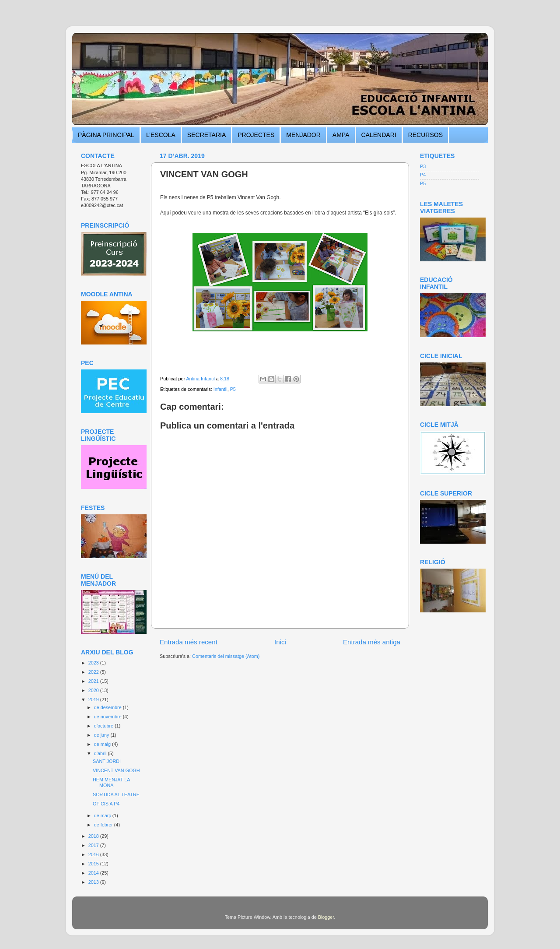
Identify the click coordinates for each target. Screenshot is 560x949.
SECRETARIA (206, 135)
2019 (94, 699)
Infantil (220, 389)
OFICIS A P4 (106, 804)
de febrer (104, 825)
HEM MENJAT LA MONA (111, 782)
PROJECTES (256, 135)
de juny (102, 735)
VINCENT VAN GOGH (116, 770)
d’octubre (104, 726)
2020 (94, 690)
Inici (280, 642)
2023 (94, 663)
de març (103, 815)
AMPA (341, 135)
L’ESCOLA (161, 135)
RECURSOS (425, 135)
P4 (423, 175)
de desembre (108, 707)
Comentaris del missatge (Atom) (226, 656)
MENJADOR (303, 135)
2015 (94, 864)
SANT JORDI (107, 761)
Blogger (326, 917)
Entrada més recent (189, 642)
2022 (94, 672)
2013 (94, 882)
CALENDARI (379, 135)
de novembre (108, 717)
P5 (233, 389)
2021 (94, 681)
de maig (103, 744)
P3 (423, 166)
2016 (94, 854)
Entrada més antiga (372, 642)
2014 (94, 873)
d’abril (101, 753)
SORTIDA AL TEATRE (116, 794)
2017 (94, 845)
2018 (94, 836)
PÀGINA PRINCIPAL (106, 135)
